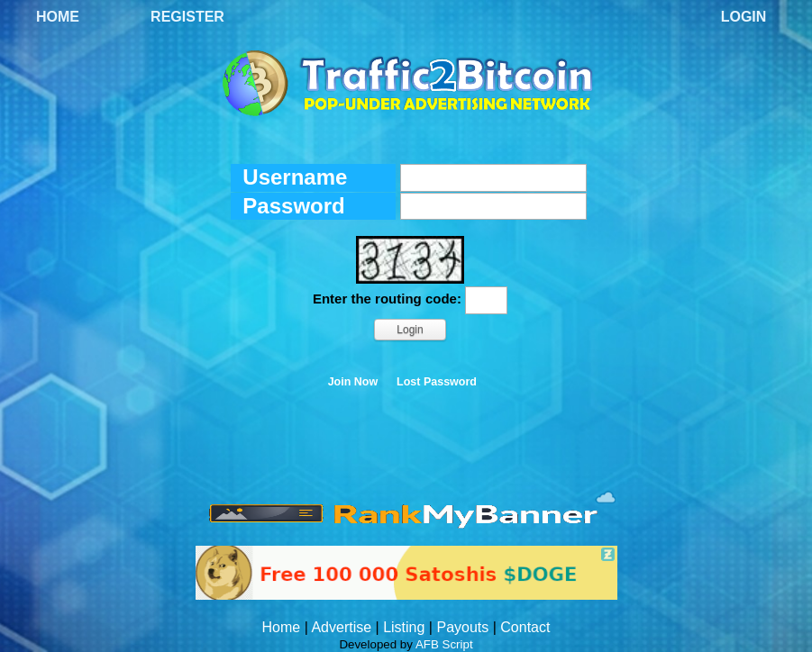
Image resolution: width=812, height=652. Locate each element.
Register (187, 17)
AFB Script (444, 644)
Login (744, 17)
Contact (525, 627)
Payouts (462, 627)
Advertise (341, 627)
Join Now (353, 382)
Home (58, 17)
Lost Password (437, 382)
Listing (404, 627)
